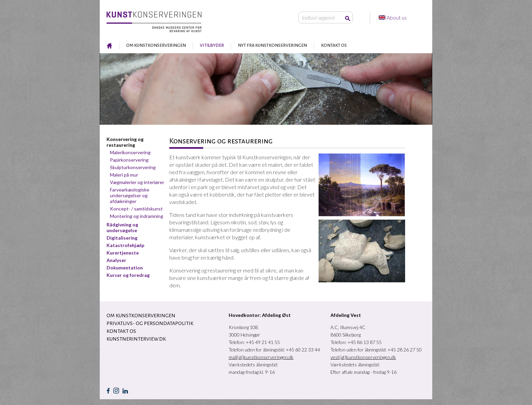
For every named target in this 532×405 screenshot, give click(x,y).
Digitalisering (122, 238)
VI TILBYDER (212, 45)
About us (397, 17)
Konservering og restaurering (125, 142)
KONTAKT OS (334, 45)
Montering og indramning (137, 216)
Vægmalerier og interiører (137, 182)
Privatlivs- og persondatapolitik (150, 323)
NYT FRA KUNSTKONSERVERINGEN (272, 45)
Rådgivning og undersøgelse (122, 227)
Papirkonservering (129, 160)
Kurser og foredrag (128, 275)
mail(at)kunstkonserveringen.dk (261, 357)
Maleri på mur (124, 175)
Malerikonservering (130, 152)
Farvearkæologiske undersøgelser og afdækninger (130, 195)
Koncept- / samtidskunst (136, 209)
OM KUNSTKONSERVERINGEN (156, 45)
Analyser (116, 260)
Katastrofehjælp (125, 245)
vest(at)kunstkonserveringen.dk (363, 357)
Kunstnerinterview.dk (136, 339)
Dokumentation (125, 268)
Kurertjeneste (123, 253)
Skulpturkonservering (133, 167)
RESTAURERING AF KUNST (109, 46)
